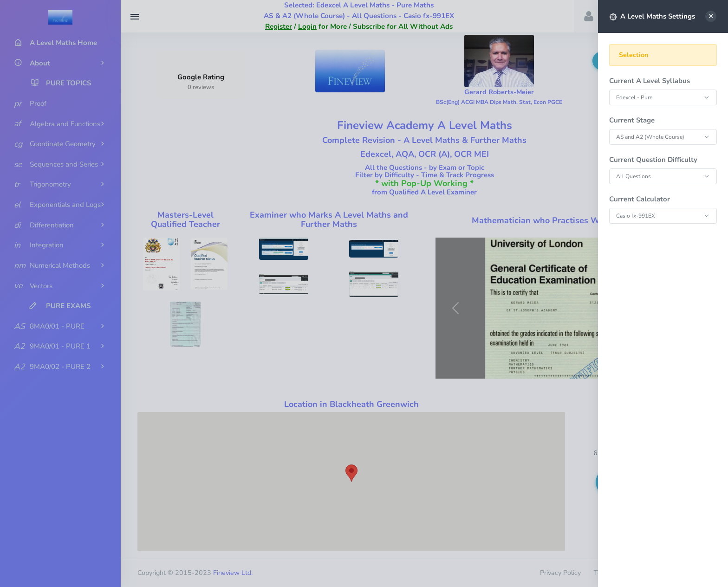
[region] (663, 308)
